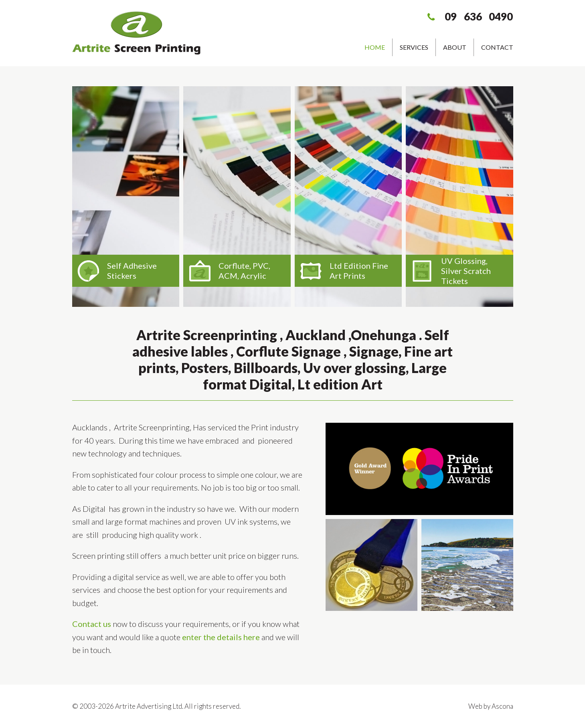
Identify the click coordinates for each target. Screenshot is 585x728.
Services (414, 47)
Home (375, 47)
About (455, 47)
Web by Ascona (491, 706)
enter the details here (221, 637)
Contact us (92, 624)
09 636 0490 (479, 16)
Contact (497, 47)
